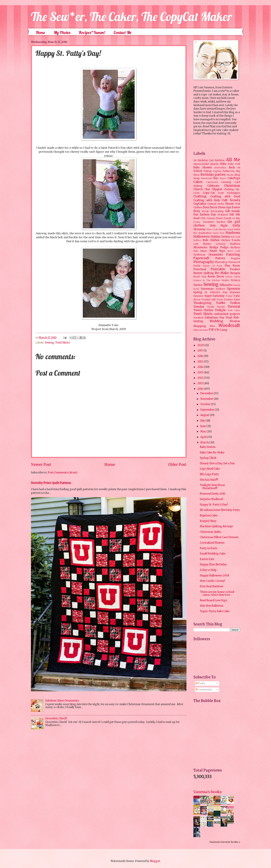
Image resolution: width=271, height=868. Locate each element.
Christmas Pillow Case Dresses (219, 537)
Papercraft (201, 258)
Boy (216, 178)
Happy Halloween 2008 (214, 576)
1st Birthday (201, 160)
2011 (200, 383)
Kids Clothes (211, 240)
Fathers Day (208, 215)
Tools (211, 307)
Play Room (232, 266)
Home (40, 32)
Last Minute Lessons (209, 244)
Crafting (200, 196)
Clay (207, 189)
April (204, 437)
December (207, 393)
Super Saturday (214, 296)
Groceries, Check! (56, 718)
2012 (201, 378)
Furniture (209, 222)
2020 (201, 345)
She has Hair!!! (209, 480)
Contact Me (123, 32)
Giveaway (200, 229)
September (207, 410)
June (203, 426)
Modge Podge (219, 247)
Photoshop (221, 262)
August (205, 415)
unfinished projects (227, 314)
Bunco (223, 178)
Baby (223, 164)
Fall (228, 211)
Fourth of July (232, 218)
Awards (214, 164)
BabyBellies (220, 168)
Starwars (235, 292)
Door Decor (210, 207)
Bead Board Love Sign (213, 600)
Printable (218, 269)
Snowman (207, 289)
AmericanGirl (201, 164)
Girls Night (219, 226)
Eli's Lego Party (209, 474)
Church (198, 189)
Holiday (216, 237)
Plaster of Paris (213, 266)
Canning (226, 182)
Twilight (220, 310)
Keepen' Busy (208, 521)
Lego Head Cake (210, 469)
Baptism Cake (209, 516)
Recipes (235, 273)
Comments (204, 690)
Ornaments (216, 255)
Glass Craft (212, 229)
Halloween (202, 237)
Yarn (196, 330)
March (205, 443)
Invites (226, 237)
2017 (200, 351)
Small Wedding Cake (213, 554)
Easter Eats (207, 559)
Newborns (199, 255)
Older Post (177, 465)
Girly (236, 225)
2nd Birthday (217, 160)
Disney (230, 204)
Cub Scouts (231, 200)
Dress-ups (225, 207)
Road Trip (200, 277)
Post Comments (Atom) (63, 473)
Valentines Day (214, 318)
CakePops (234, 178)
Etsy (197, 211)
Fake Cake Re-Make (212, 453)
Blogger (155, 861)
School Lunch (233, 277)
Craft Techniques (229, 193)
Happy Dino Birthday (213, 565)
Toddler (221, 303)
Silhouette (226, 285)
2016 (200, 356)
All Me (233, 160)
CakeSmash (212, 182)
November (207, 399)
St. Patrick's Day (216, 292)
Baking (208, 171)
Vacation (198, 318)
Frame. (197, 222)
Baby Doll (234, 164)
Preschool (200, 269)
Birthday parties (213, 175)
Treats (221, 307)
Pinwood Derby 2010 (213, 494)
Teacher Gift (208, 300)
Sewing (49, 343)
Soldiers (220, 289)
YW (211, 330)
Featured (223, 215)
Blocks (230, 175)
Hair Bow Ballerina (212, 606)
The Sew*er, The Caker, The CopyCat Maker (132, 17)
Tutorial (234, 307)
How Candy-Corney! (212, 581)
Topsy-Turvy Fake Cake (215, 611)
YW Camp (221, 330)
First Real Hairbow (211, 586)
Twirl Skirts (63, 343)
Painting (233, 254)
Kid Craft (235, 237)
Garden (221, 222)
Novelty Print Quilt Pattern (51, 483)
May (203, 431)
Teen (220, 300)
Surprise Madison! (211, 499)
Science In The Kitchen (207, 280)
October (206, 404)
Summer (198, 296)
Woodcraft (229, 325)
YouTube (204, 330)
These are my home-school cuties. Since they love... (217, 594)
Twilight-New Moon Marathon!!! (212, 487)
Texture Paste (232, 300)
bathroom (229, 171)
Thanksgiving (202, 303)
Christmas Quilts (211, 532)
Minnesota (200, 247)
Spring (198, 292)
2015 (201, 362)
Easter (236, 207)
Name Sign (217, 251)
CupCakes (200, 204)
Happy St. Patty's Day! (214, 505)
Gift (230, 222)
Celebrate (213, 186)
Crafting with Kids (207, 200)
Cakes (198, 182)
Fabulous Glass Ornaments (62, 701)
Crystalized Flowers (212, 543)
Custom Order (216, 204)
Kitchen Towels (231, 240)
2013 (200, 372)
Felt (232, 215)
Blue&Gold (207, 178)
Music (204, 251)
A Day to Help (208, 570)
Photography (204, 262)
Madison (235, 244)
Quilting (209, 273)
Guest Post (219, 233)
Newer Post (41, 465)
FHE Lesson (208, 218)
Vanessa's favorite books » (225, 842)
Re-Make (222, 273)
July (203, 421)
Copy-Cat (209, 193)
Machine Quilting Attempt (216, 526)
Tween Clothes (203, 310)
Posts (200, 683)
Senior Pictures (231, 280)
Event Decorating (213, 211)
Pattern (220, 258)
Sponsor (234, 289)
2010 (201, 389)
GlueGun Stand (226, 229)
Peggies (235, 258)
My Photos (62, 32)
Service (198, 285)
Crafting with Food (225, 197)
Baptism (217, 171)
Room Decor (216, 277)
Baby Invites (208, 447)
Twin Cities (234, 310)
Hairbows (233, 233)
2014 (200, 367)
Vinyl (229, 318)
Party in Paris (209, 548)
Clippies (217, 189)
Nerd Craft (234, 251)
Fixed (219, 218)
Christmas (232, 186)
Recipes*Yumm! (92, 32)
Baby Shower (203, 168)
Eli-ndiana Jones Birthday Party (220, 510)
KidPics (197, 240)
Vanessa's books (207, 792)
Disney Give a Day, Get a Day (217, 463)
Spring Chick (208, 458)
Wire (212, 326)
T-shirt (229, 296)
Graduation (205, 233)
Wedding (216, 321)
